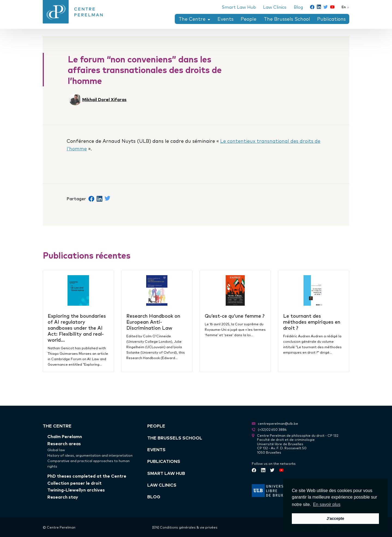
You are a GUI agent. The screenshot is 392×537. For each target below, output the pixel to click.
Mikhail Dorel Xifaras (104, 99)
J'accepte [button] (335, 518)
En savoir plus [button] (327, 504)
